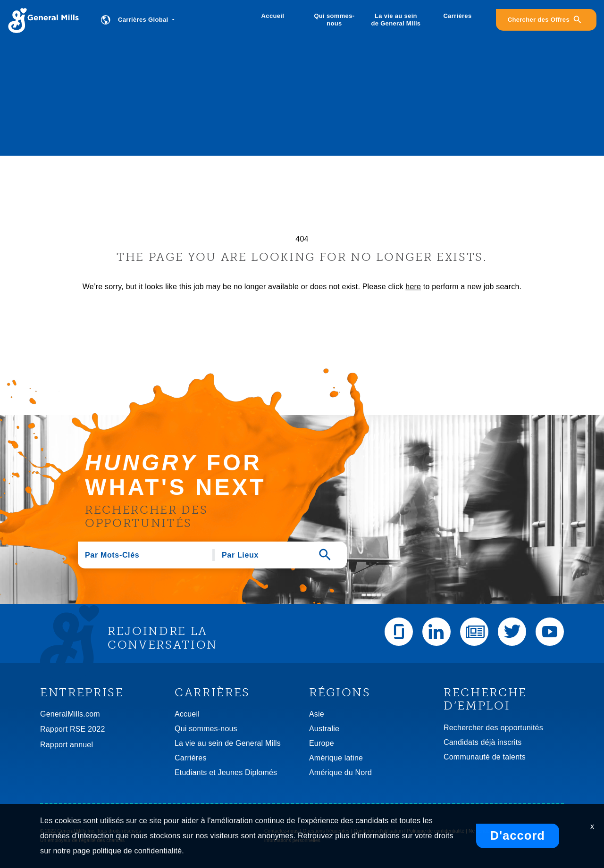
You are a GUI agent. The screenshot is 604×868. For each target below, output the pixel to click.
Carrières (457, 16)
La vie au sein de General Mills (396, 20)
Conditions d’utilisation (378, 831)
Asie (317, 714)
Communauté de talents (485, 757)
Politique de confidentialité (436, 831)
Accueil (273, 16)
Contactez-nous (281, 831)
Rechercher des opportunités (493, 728)
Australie (324, 729)
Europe (322, 743)
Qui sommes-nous (334, 20)
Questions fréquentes (326, 831)
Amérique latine (336, 758)
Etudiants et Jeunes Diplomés (226, 772)
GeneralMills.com (70, 714)
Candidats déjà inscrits (483, 742)
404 (302, 239)
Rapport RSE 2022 (73, 729)
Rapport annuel (67, 745)
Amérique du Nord (340, 772)
